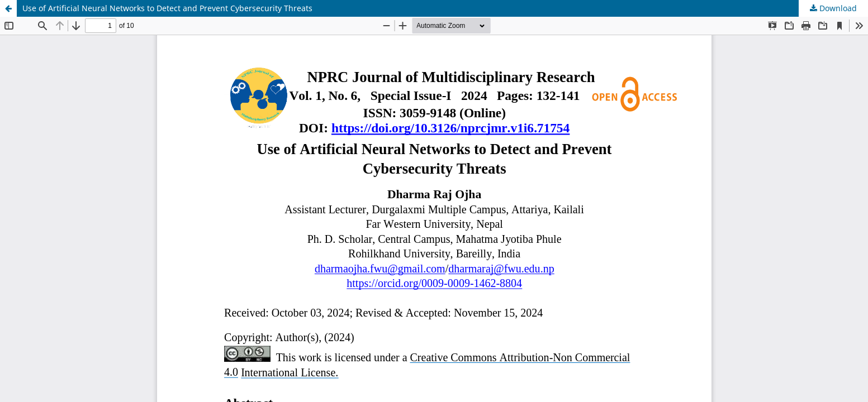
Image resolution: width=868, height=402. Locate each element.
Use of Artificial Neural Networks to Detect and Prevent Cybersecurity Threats (167, 8)
